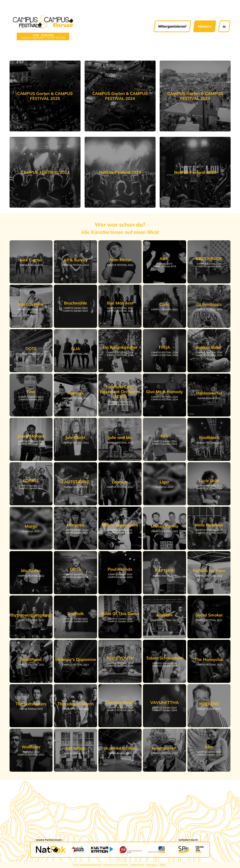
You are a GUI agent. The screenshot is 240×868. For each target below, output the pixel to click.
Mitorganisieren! (172, 26)
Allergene (152, 865)
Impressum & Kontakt (116, 865)
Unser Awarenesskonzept (87, 865)
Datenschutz (138, 865)
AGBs (163, 865)
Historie (205, 26)
